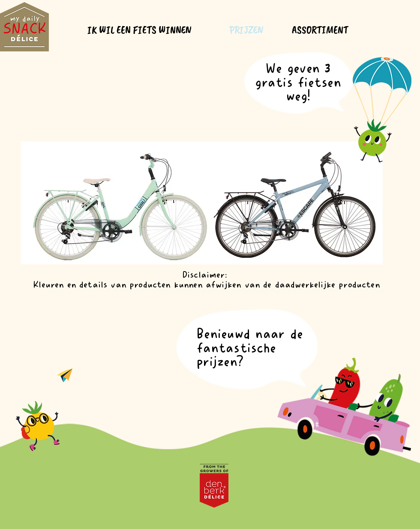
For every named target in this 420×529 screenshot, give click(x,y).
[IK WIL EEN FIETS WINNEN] (140, 30)
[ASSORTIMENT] (321, 30)
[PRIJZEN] (247, 30)
